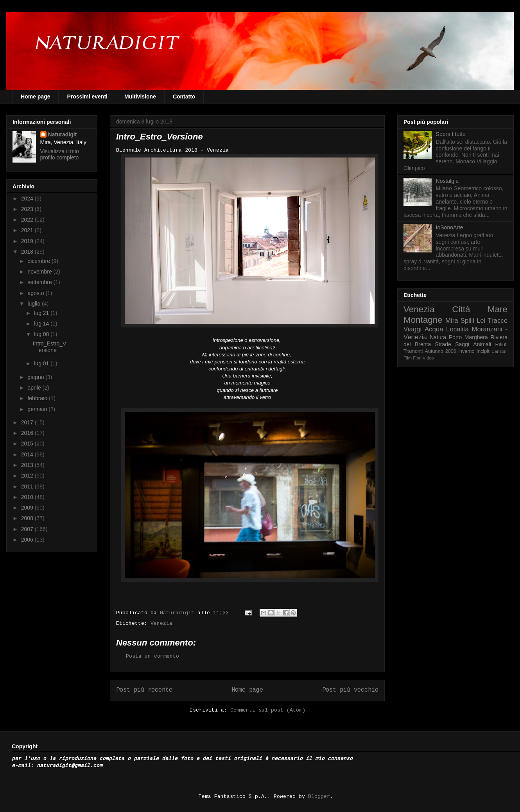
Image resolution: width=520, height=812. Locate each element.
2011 (28, 486)
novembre (40, 272)
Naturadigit (179, 613)
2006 (28, 540)
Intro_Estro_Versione (50, 347)
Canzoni (499, 351)
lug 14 (42, 324)
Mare (498, 309)
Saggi (462, 344)
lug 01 (42, 363)
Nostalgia (447, 181)
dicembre (39, 261)
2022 (28, 220)
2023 (28, 209)
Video (428, 358)
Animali (482, 344)
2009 (28, 508)
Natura (438, 337)
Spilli (467, 321)
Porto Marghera (468, 337)
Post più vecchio (350, 690)
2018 (28, 252)
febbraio (38, 398)
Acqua (434, 329)
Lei (481, 321)
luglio (35, 304)
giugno (36, 377)
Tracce (498, 321)
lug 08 (42, 334)
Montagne (423, 320)
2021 (28, 230)
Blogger (319, 797)
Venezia (161, 623)
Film (408, 358)
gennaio (38, 409)
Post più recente (144, 690)
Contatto (184, 97)
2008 (28, 518)
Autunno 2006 (441, 351)
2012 (28, 476)
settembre (40, 282)
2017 (28, 422)
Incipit (483, 351)
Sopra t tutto (451, 134)
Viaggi (412, 329)
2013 (28, 465)
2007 (28, 529)
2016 (28, 433)
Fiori (417, 358)
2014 (28, 454)
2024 (28, 199)
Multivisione (140, 97)
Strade (443, 344)
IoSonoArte (450, 227)
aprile (35, 388)
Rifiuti (502, 345)
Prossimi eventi (87, 97)
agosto (36, 293)
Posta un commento (152, 656)
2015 (28, 444)
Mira (452, 321)
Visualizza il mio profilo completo (60, 154)
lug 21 (42, 313)
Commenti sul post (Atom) (268, 710)
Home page (35, 97)
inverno (466, 351)
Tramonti (413, 351)
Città (461, 309)
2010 (28, 497)
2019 (28, 241)
